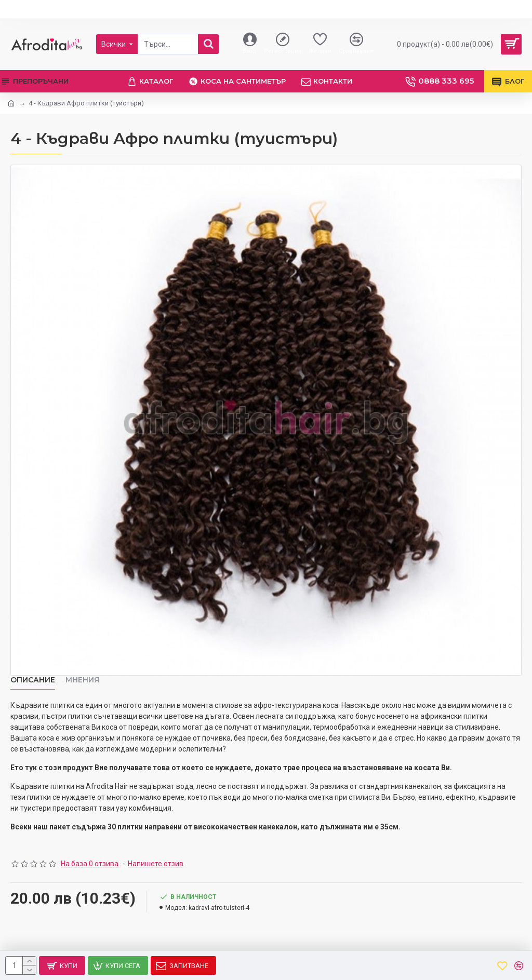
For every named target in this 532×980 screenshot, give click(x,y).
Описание (33, 680)
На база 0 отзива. (90, 864)
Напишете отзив (156, 864)
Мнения (82, 680)
